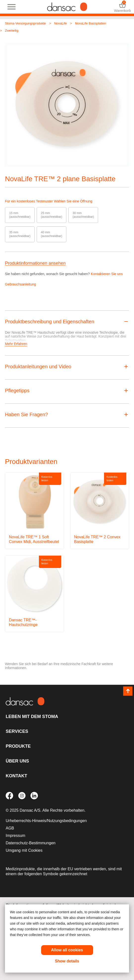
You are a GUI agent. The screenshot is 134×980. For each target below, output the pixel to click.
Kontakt (16, 776)
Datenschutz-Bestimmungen (31, 843)
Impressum (15, 836)
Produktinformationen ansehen (35, 263)
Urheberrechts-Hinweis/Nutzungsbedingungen (46, 821)
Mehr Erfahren (16, 344)
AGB (10, 828)
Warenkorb (122, 7)
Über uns (17, 761)
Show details (67, 961)
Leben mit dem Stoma (32, 717)
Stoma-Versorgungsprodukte (25, 23)
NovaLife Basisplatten (91, 23)
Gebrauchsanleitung (20, 284)
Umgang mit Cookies (24, 850)
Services (17, 731)
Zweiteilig (12, 31)
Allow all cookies (67, 950)
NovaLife (60, 23)
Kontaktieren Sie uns (107, 274)
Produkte (18, 746)
